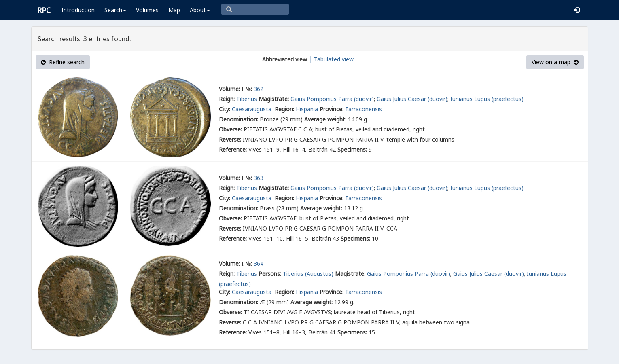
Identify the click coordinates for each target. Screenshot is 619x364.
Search (115, 10)
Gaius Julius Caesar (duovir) (412, 99)
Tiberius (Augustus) (308, 274)
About (200, 10)
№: (249, 89)
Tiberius (247, 99)
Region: (284, 109)
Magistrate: (274, 99)
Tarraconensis (364, 109)
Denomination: (238, 119)
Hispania (307, 109)
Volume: (229, 89)
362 (259, 89)
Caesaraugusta (252, 109)
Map (174, 10)
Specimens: (352, 149)
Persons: (270, 274)
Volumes (147, 10)
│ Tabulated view (330, 59)
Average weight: (325, 119)
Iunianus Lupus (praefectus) (487, 99)
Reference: (233, 149)
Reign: (227, 99)
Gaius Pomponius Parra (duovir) (332, 99)
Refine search (63, 62)
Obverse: (230, 129)
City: (225, 109)
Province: (332, 109)
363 (259, 178)
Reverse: (230, 139)
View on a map (555, 62)
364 (259, 263)
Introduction (78, 10)
